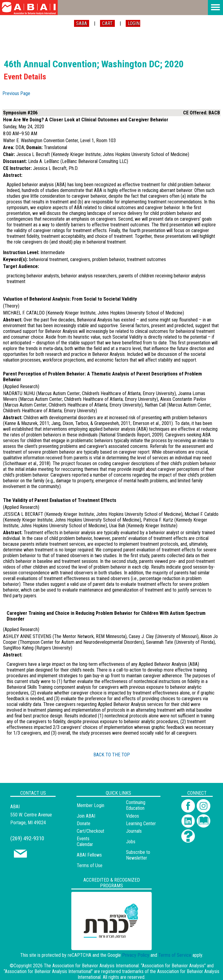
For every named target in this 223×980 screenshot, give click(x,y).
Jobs (131, 842)
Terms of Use (90, 865)
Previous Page (16, 93)
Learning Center (141, 824)
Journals (134, 831)
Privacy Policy (136, 955)
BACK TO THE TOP (112, 755)
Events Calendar (85, 841)
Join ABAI (86, 816)
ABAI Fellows (89, 855)
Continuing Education (136, 805)
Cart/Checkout (90, 831)
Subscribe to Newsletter (138, 855)
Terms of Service (175, 955)
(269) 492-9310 (27, 838)
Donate (84, 824)
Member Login (90, 805)
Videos (133, 816)
